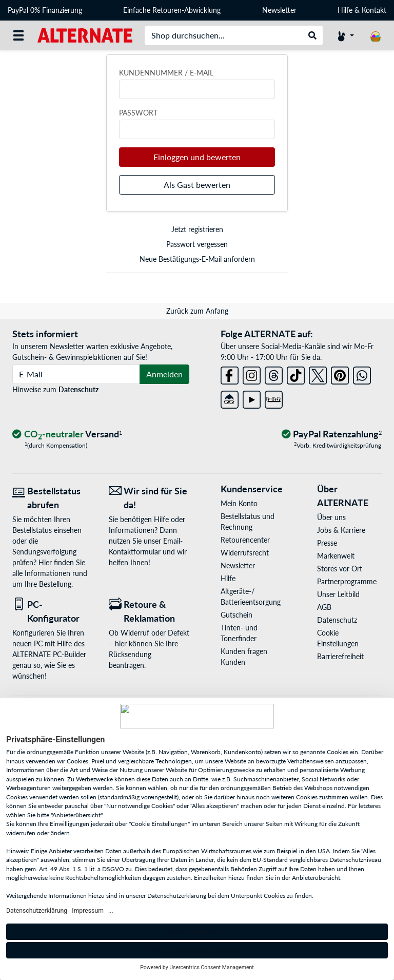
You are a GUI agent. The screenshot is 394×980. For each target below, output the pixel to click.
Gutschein (237, 615)
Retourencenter (245, 540)
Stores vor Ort (340, 569)
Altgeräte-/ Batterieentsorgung (251, 597)
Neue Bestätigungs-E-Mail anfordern (197, 259)
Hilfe (345, 10)
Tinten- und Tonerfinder (239, 633)
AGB (324, 607)
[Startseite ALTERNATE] (85, 35)
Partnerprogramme (347, 581)
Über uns (331, 517)
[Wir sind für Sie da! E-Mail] (149, 498)
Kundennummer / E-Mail (166, 73)
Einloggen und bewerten (197, 157)
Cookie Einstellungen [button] (338, 638)
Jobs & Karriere (341, 530)
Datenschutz (78, 389)
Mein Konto (239, 503)
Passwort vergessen (197, 244)
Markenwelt (336, 556)
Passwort (138, 113)
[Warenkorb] (376, 35)
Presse (327, 543)
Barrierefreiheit (340, 656)
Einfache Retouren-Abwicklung (172, 10)
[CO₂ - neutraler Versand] (67, 435)
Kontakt (374, 10)
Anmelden (164, 374)
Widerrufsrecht (245, 553)
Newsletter (279, 10)
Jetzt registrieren (197, 229)
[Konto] (346, 35)
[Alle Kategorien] (18, 35)
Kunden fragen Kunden (244, 657)
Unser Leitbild (338, 594)
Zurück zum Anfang (197, 311)
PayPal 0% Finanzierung (45, 10)
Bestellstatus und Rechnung (248, 522)
